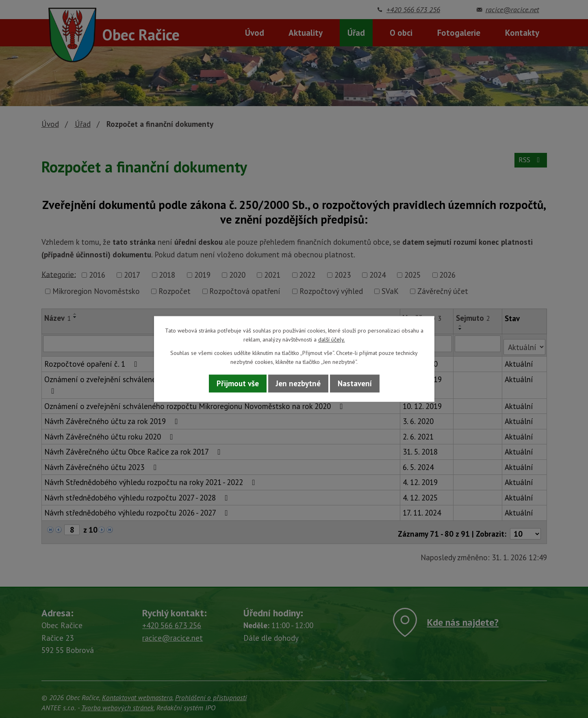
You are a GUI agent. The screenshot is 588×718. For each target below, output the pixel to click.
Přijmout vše (238, 383)
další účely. (332, 340)
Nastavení (355, 383)
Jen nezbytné (298, 383)
